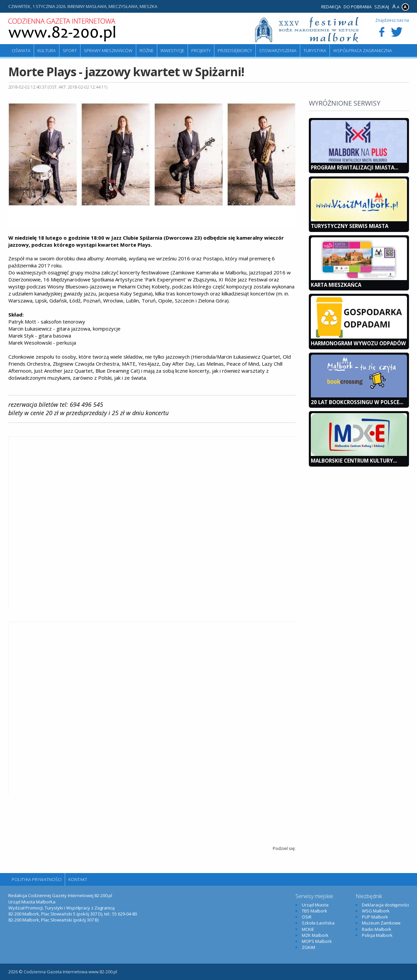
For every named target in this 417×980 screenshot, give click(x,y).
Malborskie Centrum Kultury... (354, 461)
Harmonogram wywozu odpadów (358, 343)
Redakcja (331, 7)
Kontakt (78, 879)
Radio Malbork (377, 929)
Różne (147, 50)
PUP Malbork (375, 917)
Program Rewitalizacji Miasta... (355, 167)
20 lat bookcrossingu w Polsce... (357, 402)
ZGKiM (308, 947)
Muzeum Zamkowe (381, 923)
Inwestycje (172, 50)
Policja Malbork (377, 935)
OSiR (307, 917)
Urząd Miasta (315, 905)
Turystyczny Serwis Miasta (350, 226)
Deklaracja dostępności (385, 905)
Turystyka (315, 50)
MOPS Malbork (317, 941)
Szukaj (382, 7)
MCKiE (308, 929)
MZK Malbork (315, 935)
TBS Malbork (315, 911)
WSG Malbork (376, 911)
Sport (70, 50)
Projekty (201, 50)
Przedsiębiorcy (235, 50)
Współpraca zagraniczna (363, 50)
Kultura (47, 50)
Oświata (21, 50)
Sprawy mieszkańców (108, 50)
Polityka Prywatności (37, 879)
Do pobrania (358, 7)
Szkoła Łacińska (318, 923)
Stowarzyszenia (278, 50)
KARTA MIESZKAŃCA (336, 285)
